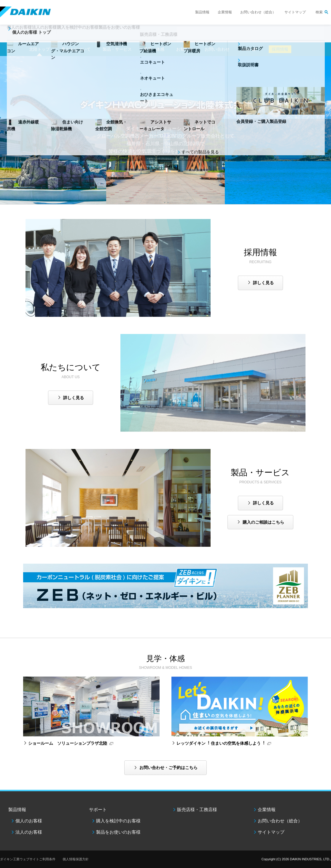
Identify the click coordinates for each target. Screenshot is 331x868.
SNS (246, 49)
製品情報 (202, 12)
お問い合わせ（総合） (258, 12)
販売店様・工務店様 (204, 37)
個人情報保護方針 (76, 859)
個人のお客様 (29, 821)
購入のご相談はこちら (263, 522)
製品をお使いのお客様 (118, 832)
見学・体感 (154, 49)
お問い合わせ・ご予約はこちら (168, 768)
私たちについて (76, 49)
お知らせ (184, 49)
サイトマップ (295, 12)
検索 (319, 12)
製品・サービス (117, 49)
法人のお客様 (29, 832)
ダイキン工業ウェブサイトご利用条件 (28, 859)
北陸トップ (39, 49)
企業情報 (225, 12)
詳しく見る (263, 283)
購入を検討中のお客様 (118, 821)
